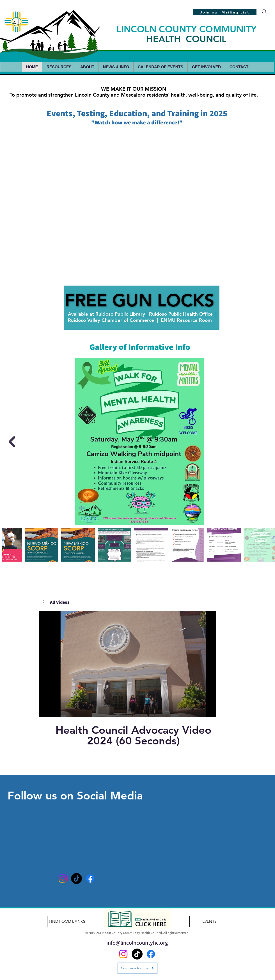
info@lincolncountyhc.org (137, 943)
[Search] (264, 12)
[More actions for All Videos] (56, 602)
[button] (56, 602)
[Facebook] (90, 878)
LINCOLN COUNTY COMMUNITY (186, 34)
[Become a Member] (137, 968)
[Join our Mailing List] (225, 12)
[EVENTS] (209, 921)
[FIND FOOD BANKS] (67, 921)
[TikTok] (76, 878)
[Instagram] (63, 878)
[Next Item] (12, 442)
